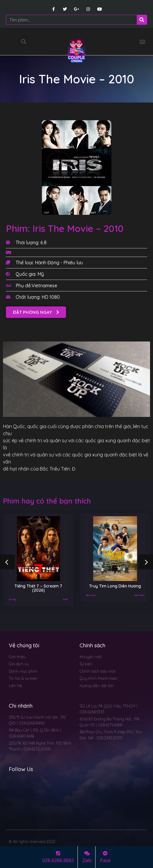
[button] (142, 41)
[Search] (142, 20)
